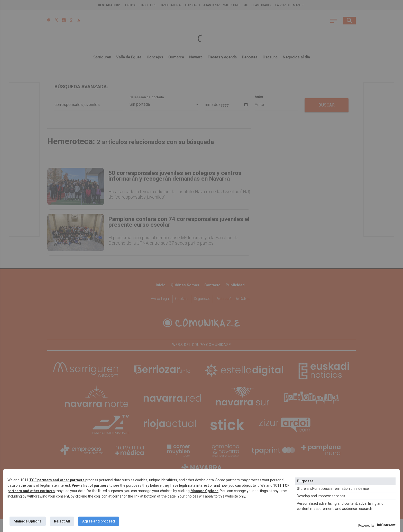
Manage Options (204, 491)
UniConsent (386, 525)
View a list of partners (90, 485)
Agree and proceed (99, 521)
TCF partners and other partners (57, 480)
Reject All (62, 521)
